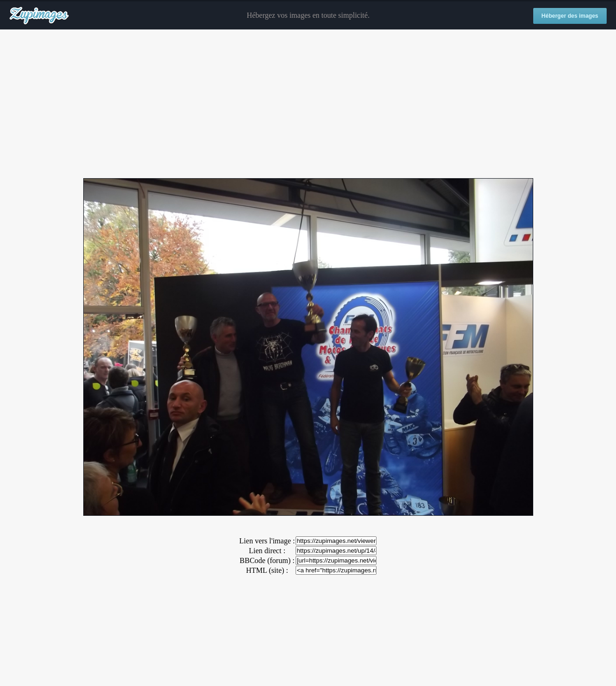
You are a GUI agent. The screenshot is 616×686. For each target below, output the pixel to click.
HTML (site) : (267, 570)
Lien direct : (267, 551)
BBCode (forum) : (267, 560)
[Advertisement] (308, 104)
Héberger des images (570, 16)
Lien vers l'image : (267, 541)
